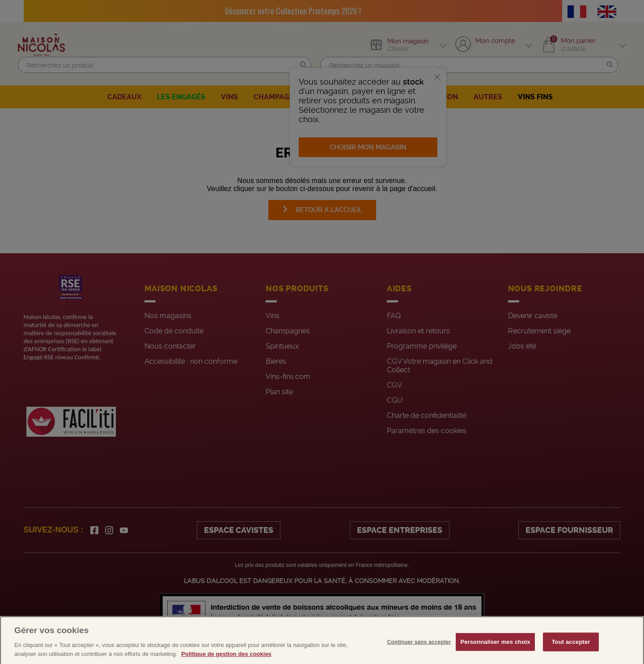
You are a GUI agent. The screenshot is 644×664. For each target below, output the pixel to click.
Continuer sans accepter (419, 657)
